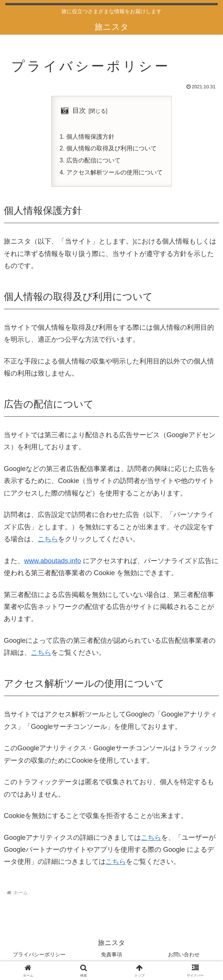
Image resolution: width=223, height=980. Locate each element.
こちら (48, 541)
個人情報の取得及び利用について (111, 149)
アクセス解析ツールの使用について (115, 173)
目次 (79, 111)
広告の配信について (93, 161)
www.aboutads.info (53, 562)
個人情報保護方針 (90, 137)
